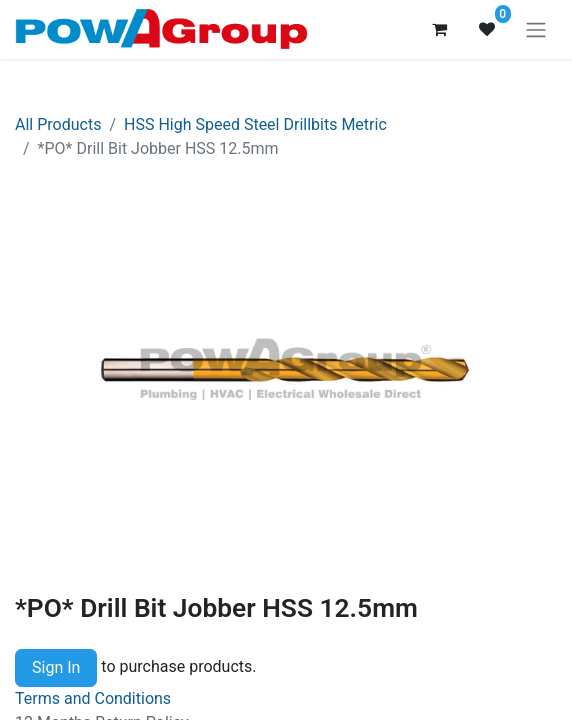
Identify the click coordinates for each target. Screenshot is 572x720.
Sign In (56, 667)
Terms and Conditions (93, 698)
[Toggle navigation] (536, 29)
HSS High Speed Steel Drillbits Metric (255, 124)
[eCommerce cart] (439, 29)
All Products (58, 124)
